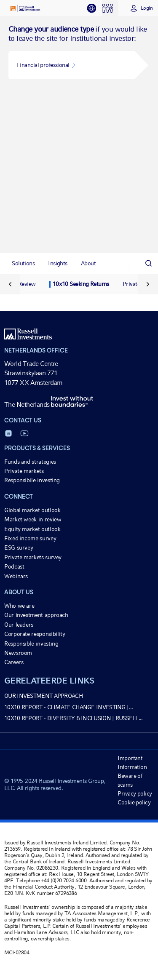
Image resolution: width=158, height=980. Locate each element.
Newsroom (18, 653)
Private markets (24, 471)
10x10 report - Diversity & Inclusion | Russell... (74, 718)
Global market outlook (32, 510)
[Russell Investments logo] (25, 8)
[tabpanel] (79, 135)
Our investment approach (36, 615)
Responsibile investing (32, 480)
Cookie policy (134, 802)
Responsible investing (31, 644)
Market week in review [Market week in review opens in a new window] (33, 519)
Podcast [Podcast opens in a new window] (14, 566)
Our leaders (19, 625)
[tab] (94, 8)
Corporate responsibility (35, 634)
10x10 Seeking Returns (81, 284)
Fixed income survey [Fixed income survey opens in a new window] (30, 538)
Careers (14, 662)
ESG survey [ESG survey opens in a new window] (19, 547)
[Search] (148, 263)
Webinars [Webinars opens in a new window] (16, 576)
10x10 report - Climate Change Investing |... (68, 707)
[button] (72, 65)
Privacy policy (135, 793)
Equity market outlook (32, 529)
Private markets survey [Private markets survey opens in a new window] (33, 557)
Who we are (19, 606)
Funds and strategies (30, 462)
